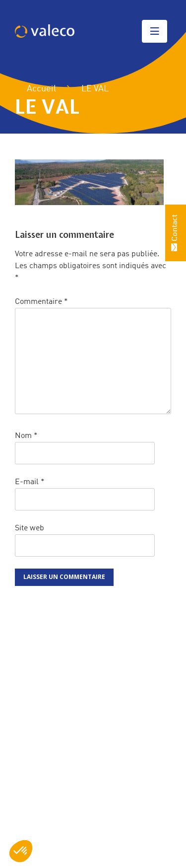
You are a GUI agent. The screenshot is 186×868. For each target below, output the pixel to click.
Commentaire (41, 302)
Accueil (35, 89)
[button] (21, 851)
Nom (26, 436)
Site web (30, 528)
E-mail (30, 482)
